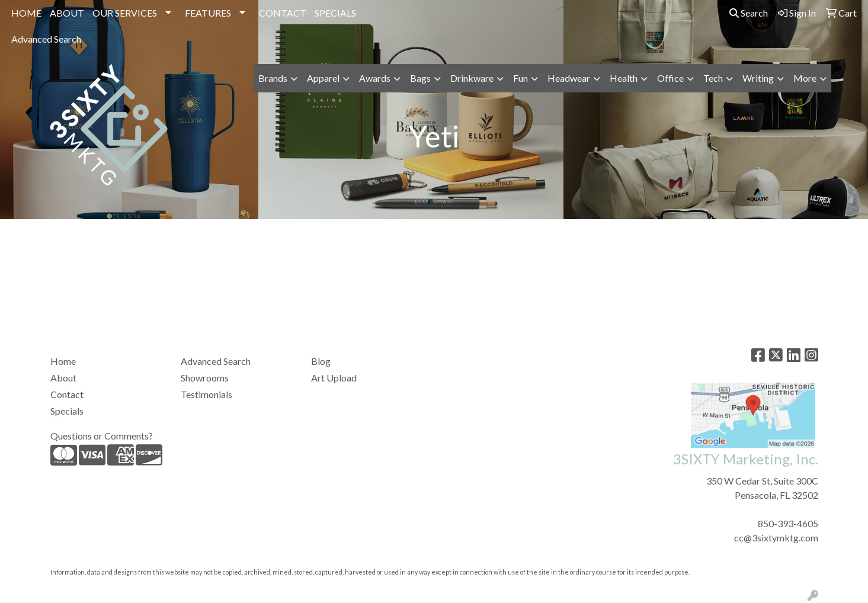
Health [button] (624, 78)
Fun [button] (521, 78)
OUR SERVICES (125, 13)
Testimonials (206, 394)
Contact (67, 394)
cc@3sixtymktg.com (776, 538)
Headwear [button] (569, 78)
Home (63, 361)
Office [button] (670, 78)
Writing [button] (758, 78)
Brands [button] (273, 78)
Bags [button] (420, 78)
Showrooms (205, 378)
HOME (26, 13)
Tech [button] (713, 78)
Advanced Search (46, 39)
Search (749, 13)
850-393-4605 (788, 523)
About (63, 378)
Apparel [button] (323, 78)
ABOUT (67, 13)
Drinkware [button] (472, 78)
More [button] (805, 78)
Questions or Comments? (102, 436)
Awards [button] (375, 78)
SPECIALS (335, 13)
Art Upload (334, 378)
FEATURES (208, 13)
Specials (67, 411)
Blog (321, 361)
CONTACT (283, 13)
